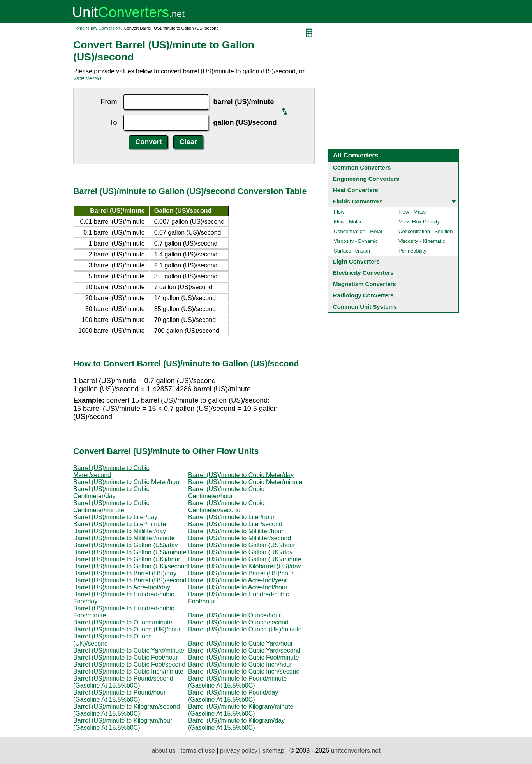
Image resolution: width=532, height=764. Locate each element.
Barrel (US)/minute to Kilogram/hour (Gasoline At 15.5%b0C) (123, 724)
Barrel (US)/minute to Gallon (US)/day (126, 545)
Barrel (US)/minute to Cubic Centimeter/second (226, 507)
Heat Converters (356, 190)
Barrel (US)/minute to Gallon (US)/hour (242, 545)
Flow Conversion (104, 28)
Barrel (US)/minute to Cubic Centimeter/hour (226, 493)
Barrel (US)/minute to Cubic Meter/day (241, 475)
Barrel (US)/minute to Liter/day (115, 517)
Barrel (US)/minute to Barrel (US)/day (125, 573)
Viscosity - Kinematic (422, 241)
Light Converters (356, 261)
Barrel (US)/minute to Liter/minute (120, 524)
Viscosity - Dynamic (356, 241)
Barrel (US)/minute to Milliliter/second (240, 538)
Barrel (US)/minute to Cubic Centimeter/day (111, 493)
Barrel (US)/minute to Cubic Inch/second (244, 671)
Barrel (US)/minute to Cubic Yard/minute (129, 650)
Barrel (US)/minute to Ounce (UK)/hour (127, 629)
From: (110, 102)
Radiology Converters (363, 295)
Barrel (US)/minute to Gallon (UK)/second (130, 566)
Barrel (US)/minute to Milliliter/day (120, 531)
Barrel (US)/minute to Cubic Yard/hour (240, 643)
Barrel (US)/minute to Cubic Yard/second (244, 650)
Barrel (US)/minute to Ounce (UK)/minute (245, 629)
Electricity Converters (363, 273)
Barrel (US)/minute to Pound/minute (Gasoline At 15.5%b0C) (237, 682)
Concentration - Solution (425, 231)
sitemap (273, 751)
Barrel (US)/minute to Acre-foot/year (238, 580)
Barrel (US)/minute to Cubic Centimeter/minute (111, 507)
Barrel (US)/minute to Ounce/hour (234, 615)
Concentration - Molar (358, 231)
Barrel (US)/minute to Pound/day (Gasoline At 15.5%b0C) (233, 696)
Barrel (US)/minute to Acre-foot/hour (238, 587)
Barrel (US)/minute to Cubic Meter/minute (245, 482)
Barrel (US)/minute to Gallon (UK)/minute (245, 559)
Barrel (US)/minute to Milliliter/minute (124, 538)
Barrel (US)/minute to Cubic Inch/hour (240, 664)
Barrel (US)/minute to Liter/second (235, 524)
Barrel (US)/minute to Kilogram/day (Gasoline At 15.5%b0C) (236, 724)
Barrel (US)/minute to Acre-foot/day (122, 587)
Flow (339, 212)
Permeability (412, 251)
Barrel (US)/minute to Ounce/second (238, 622)
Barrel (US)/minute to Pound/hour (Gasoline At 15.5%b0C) (119, 696)
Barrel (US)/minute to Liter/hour (231, 517)
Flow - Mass (412, 212)
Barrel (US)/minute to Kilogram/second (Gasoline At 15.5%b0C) (127, 710)
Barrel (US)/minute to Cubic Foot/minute (244, 657)
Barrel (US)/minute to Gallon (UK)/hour (127, 559)
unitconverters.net (355, 751)
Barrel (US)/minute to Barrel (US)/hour (241, 573)
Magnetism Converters (365, 284)
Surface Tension (352, 251)
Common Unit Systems (365, 307)
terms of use (198, 751)
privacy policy (239, 751)
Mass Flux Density (419, 222)
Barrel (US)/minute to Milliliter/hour (236, 531)
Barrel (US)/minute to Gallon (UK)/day (240, 552)
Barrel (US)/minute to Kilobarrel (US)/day (245, 566)
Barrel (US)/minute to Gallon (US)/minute (130, 552)
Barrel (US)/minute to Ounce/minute (123, 622)
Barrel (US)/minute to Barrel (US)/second (130, 580)
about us (163, 751)
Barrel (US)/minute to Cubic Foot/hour (126, 657)
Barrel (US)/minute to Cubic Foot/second (129, 664)
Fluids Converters (358, 201)
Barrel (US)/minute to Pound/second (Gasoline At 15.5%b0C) (123, 682)
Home (79, 28)
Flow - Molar (348, 222)
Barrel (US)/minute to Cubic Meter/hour (127, 482)
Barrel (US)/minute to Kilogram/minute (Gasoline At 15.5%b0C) (241, 710)
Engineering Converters (366, 179)
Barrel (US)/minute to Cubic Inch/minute (128, 671)
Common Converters (362, 167)
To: (114, 122)
